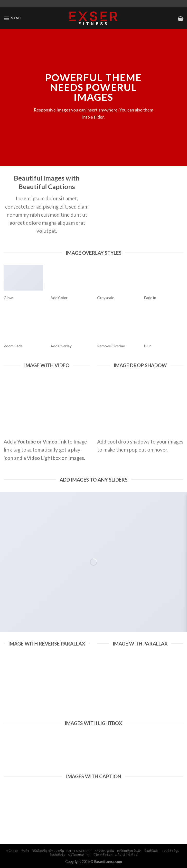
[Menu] (12, 18)
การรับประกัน (104, 851)
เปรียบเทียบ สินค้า (130, 851)
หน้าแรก (12, 851)
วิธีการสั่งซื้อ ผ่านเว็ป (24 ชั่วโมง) (116, 854)
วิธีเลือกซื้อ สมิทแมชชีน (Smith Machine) (62, 851)
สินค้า (25, 851)
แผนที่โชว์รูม (170, 851)
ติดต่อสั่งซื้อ (57, 854)
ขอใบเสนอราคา (79, 854)
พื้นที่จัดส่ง (151, 851)
